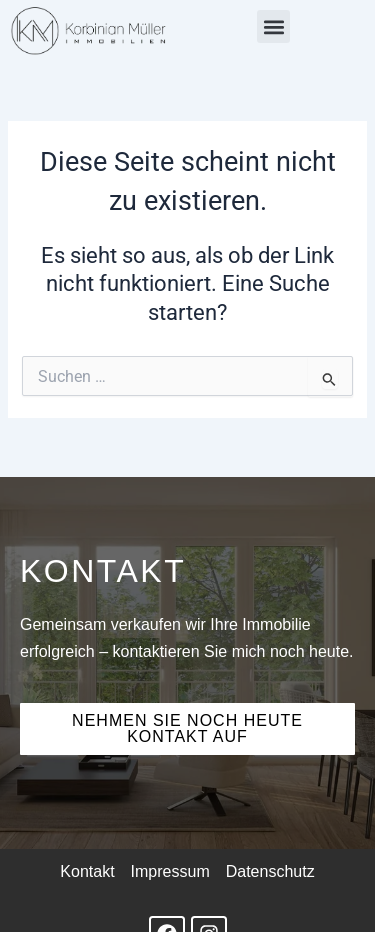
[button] (273, 26)
